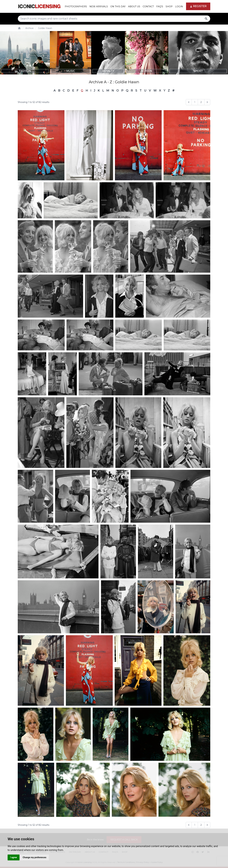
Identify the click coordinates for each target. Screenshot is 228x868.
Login (179, 6)
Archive (29, 28)
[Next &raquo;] (207, 102)
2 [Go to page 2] (201, 102)
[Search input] (114, 19)
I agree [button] (14, 857)
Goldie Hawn (45, 28)
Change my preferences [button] (34, 857)
